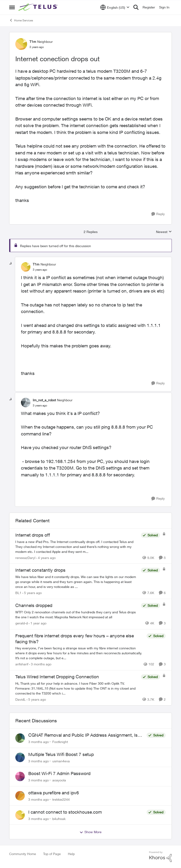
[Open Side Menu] (12, 7)
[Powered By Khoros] (160, 857)
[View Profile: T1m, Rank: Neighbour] (21, 44)
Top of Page (52, 854)
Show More (90, 832)
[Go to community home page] (39, 7)
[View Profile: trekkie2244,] (20, 796)
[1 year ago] (38, 623)
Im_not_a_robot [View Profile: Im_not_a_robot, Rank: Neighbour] (44, 400)
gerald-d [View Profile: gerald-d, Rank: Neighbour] (22, 623)
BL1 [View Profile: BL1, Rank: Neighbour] (18, 593)
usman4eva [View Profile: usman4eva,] (61, 761)
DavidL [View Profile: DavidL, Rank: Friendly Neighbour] (21, 699)
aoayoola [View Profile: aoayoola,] (59, 780)
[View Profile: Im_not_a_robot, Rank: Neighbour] (26, 402)
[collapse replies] (11, 264)
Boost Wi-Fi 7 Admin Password (59, 773)
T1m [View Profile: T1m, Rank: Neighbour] (33, 42)
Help (71, 854)
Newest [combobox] (164, 232)
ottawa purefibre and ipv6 (54, 793)
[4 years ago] (46, 557)
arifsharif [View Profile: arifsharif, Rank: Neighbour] (22, 664)
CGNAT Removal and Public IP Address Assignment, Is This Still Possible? (83, 735)
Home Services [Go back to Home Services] (21, 20)
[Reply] (158, 214)
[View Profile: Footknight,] (20, 738)
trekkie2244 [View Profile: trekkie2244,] (61, 799)
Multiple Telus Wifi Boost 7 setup (61, 754)
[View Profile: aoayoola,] (20, 776)
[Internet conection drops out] (40, 270)
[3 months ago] (40, 664)
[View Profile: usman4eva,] (20, 757)
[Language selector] (115, 7)
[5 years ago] (32, 593)
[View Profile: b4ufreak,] (20, 815)
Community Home (23, 854)
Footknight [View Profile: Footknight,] (60, 742)
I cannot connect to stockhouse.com (65, 812)
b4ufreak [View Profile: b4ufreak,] (59, 818)
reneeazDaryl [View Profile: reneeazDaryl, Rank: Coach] (25, 557)
